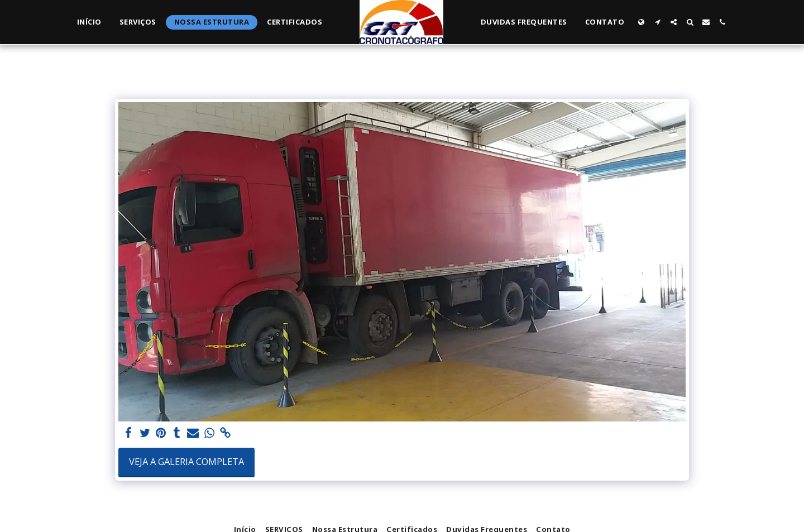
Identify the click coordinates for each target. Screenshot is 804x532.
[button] (657, 22)
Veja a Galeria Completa (186, 461)
